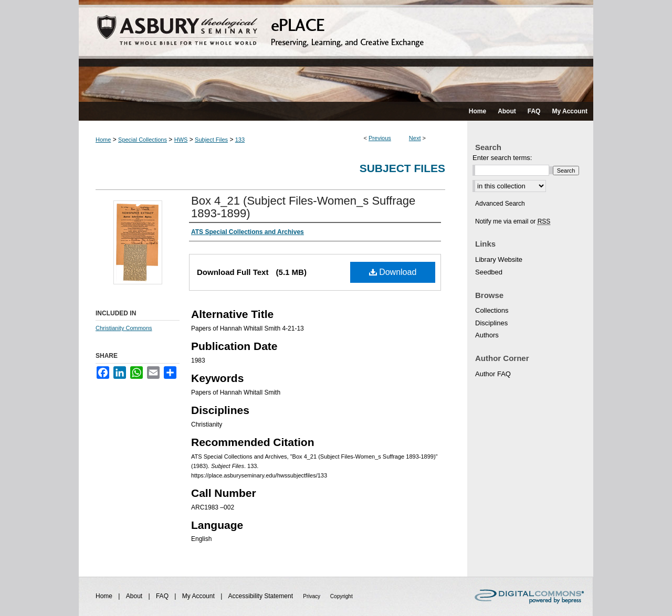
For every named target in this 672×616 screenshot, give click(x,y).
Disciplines (491, 323)
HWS (181, 140)
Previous (380, 138)
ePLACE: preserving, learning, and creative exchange (336, 51)
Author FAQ (493, 374)
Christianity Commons (124, 328)
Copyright (342, 596)
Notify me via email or (513, 221)
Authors (487, 335)
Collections (492, 310)
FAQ (163, 596)
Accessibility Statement (262, 596)
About (135, 596)
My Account (199, 596)
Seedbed (489, 272)
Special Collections (143, 140)
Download (393, 272)
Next (415, 138)
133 (240, 140)
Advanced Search (500, 204)
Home (103, 140)
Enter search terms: (502, 158)
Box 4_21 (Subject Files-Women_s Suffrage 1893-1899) (303, 207)
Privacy (312, 596)
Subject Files (211, 140)
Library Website (499, 259)
